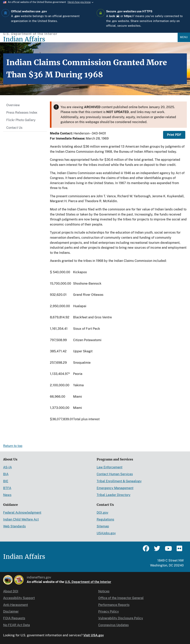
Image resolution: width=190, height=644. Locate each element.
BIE (6, 481)
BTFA (7, 488)
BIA (6, 474)
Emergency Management (115, 488)
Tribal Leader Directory (114, 495)
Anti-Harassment (16, 605)
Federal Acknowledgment (22, 513)
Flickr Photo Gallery (21, 120)
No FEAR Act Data (17, 625)
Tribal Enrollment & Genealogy (119, 481)
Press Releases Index (22, 113)
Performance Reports (114, 605)
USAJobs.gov (106, 533)
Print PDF (174, 135)
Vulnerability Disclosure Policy (121, 618)
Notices (104, 591)
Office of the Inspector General (121, 598)
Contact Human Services (115, 474)
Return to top (13, 446)
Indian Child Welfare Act (21, 519)
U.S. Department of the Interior (88, 582)
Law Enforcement (110, 467)
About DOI (11, 591)
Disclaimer (11, 612)
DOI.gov (102, 513)
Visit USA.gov (94, 635)
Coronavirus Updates (113, 625)
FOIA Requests (14, 618)
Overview (13, 105)
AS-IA (7, 467)
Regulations (105, 519)
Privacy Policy (109, 612)
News (7, 495)
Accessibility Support (19, 598)
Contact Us (14, 128)
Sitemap (103, 526)
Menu (184, 37)
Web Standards (14, 526)
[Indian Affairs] (90, 39)
